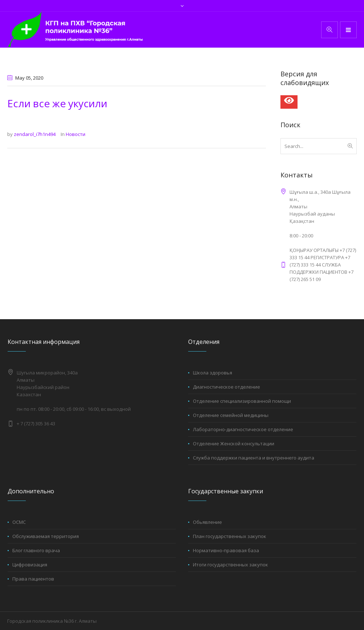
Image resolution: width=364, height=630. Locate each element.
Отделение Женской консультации (234, 444)
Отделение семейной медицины (231, 415)
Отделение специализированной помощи (242, 401)
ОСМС (19, 522)
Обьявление (207, 522)
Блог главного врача (36, 550)
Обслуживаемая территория (46, 536)
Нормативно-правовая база (226, 550)
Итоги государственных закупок (230, 565)
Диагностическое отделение (227, 387)
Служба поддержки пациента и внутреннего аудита (254, 458)
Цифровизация (30, 565)
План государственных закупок (230, 536)
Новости (76, 134)
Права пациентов (33, 579)
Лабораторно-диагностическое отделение (243, 429)
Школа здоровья (213, 373)
